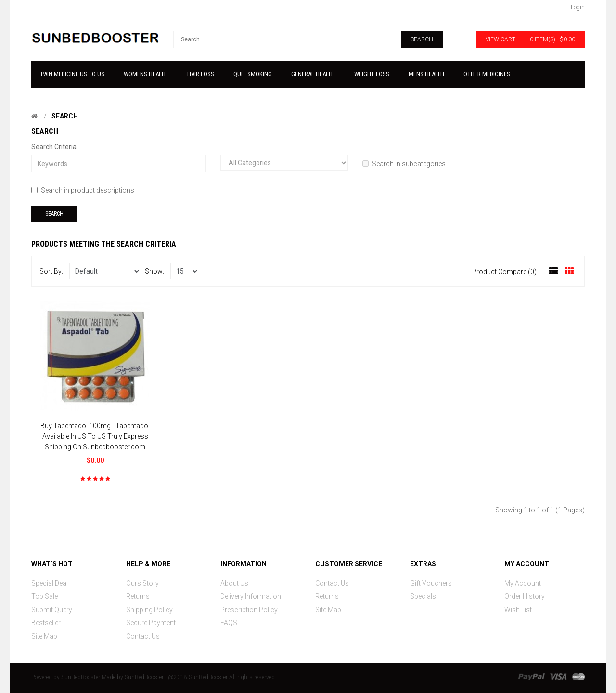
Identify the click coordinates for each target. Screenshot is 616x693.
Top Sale (45, 596)
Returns (138, 596)
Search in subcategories (404, 164)
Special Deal (50, 583)
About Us (234, 583)
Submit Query (52, 610)
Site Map (44, 636)
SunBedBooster (81, 677)
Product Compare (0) (504, 272)
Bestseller (46, 623)
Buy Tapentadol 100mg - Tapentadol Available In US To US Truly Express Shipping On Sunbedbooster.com (95, 437)
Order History (525, 596)
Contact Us (143, 636)
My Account (523, 583)
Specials (423, 596)
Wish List (518, 610)
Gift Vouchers (431, 583)
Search (65, 116)
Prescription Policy (249, 610)
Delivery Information (251, 596)
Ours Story (142, 583)
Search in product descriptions (83, 190)
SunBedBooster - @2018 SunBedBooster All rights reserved (200, 677)
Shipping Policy (149, 610)
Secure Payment (151, 623)
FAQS (229, 623)
